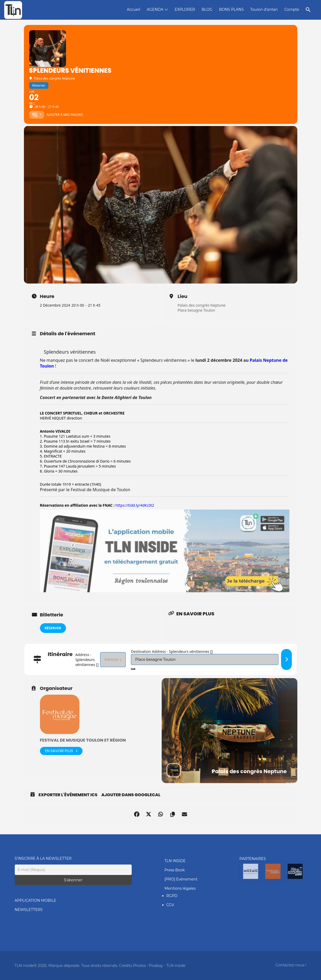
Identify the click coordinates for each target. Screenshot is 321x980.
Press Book (175, 870)
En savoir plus (61, 751)
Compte (292, 9)
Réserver (53, 628)
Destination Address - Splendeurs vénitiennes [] (172, 651)
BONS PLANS (231, 9)
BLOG (207, 9)
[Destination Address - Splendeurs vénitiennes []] (205, 659)
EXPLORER (185, 9)
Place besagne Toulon (197, 310)
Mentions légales (180, 888)
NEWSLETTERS (29, 910)
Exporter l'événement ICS (68, 795)
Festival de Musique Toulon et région (83, 740)
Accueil (133, 9)
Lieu (183, 296)
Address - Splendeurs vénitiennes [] (87, 660)
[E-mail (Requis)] (73, 870)
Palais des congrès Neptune (202, 305)
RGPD (172, 896)
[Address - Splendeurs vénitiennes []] (113, 660)
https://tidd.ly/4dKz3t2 (135, 505)
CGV (170, 905)
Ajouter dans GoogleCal (131, 795)
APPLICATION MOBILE (35, 900)
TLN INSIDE (175, 861)
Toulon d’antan (264, 9)
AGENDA (155, 9)
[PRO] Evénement (181, 879)
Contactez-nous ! (291, 965)
